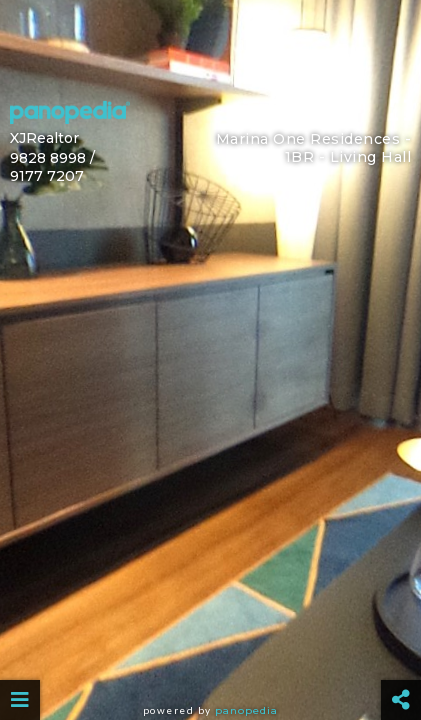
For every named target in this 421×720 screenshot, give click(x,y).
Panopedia (246, 710)
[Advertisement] (210, 45)
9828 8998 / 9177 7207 (52, 167)
